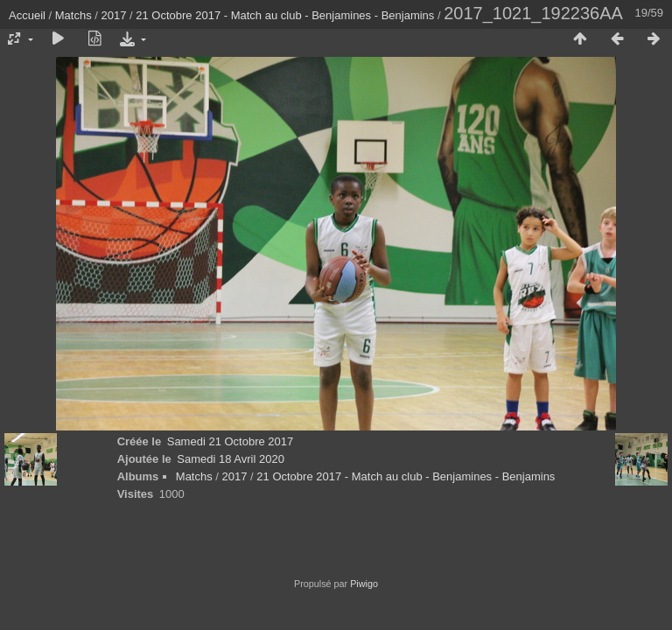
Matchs (73, 15)
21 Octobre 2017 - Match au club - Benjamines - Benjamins (285, 15)
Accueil (27, 15)
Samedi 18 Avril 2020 (231, 459)
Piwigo (364, 584)
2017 (114, 15)
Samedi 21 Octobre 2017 (231, 441)
